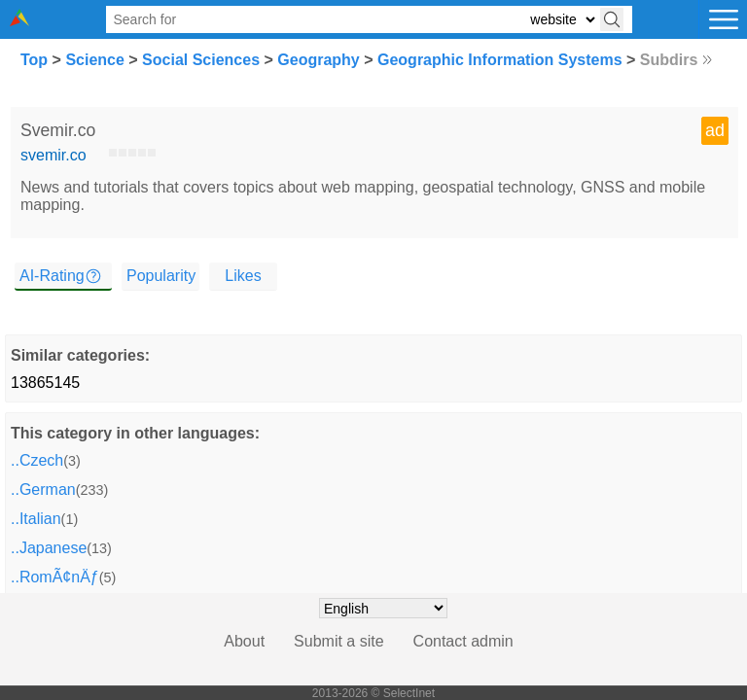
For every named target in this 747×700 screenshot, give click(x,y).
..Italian (36, 519)
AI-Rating (52, 276)
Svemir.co (58, 130)
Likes (243, 276)
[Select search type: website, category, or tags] (562, 20)
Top (34, 60)
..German (43, 490)
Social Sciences (201, 60)
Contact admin (463, 641)
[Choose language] (383, 608)
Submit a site (338, 641)
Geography (318, 60)
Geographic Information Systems (500, 60)
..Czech (37, 460)
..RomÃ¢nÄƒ (55, 577)
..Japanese (49, 548)
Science (94, 60)
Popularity (161, 276)
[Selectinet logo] (19, 21)
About (244, 641)
